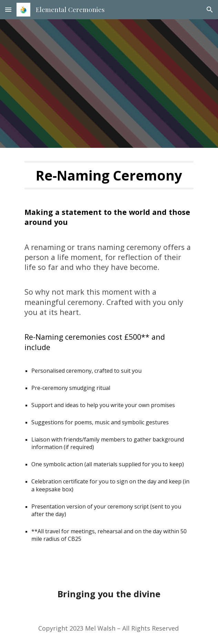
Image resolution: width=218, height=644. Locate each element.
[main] (109, 175)
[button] (8, 9)
